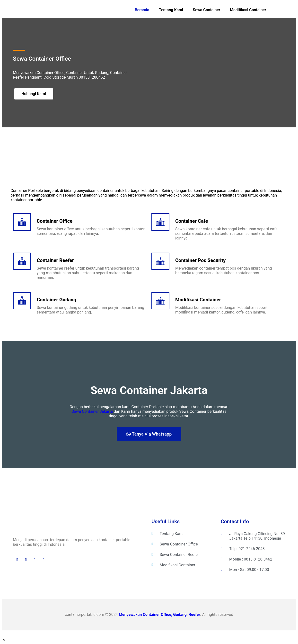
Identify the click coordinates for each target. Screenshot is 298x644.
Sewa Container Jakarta (92, 411)
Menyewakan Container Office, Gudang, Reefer (160, 615)
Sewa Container (206, 10)
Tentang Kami (171, 10)
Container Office (55, 221)
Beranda (142, 10)
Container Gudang (57, 300)
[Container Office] (22, 222)
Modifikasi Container (248, 10)
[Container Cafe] (160, 222)
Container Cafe (192, 221)
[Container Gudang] (22, 301)
